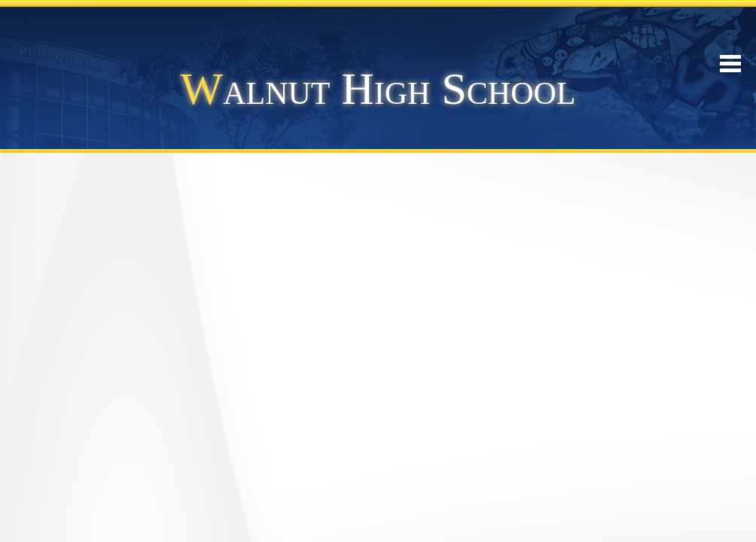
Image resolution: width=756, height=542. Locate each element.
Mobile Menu (730, 64)
